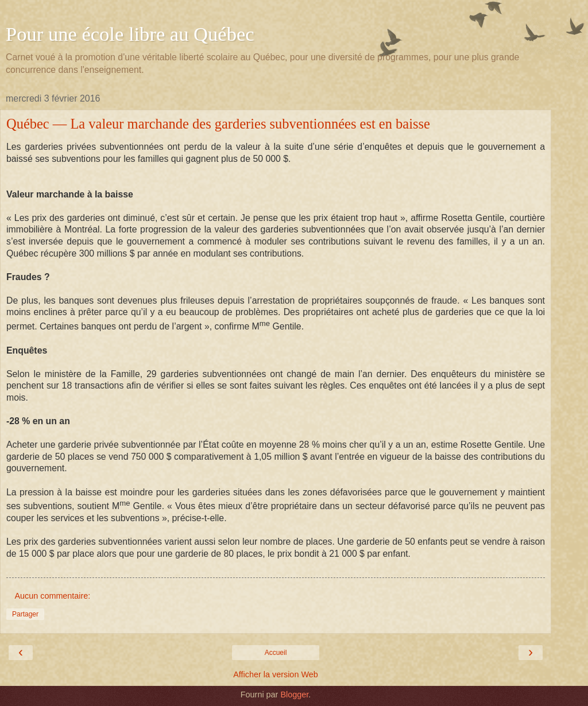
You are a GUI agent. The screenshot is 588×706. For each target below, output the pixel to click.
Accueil (276, 653)
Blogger (294, 695)
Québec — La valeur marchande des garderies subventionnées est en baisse (218, 124)
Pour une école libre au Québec (130, 34)
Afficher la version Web (275, 674)
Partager (25, 614)
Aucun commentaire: (52, 596)
